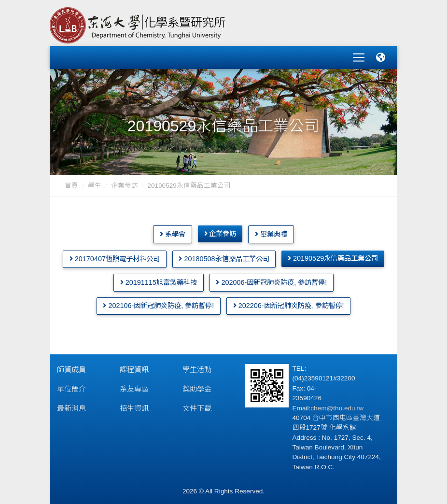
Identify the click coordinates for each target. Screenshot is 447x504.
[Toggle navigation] (359, 56)
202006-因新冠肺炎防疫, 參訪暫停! (271, 280)
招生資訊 (134, 406)
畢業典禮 (271, 232)
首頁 (71, 184)
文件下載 (197, 406)
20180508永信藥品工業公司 (224, 257)
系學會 (173, 232)
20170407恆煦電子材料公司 (115, 257)
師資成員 (71, 368)
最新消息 (71, 406)
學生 (95, 184)
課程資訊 (134, 368)
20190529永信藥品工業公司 (333, 256)
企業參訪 (125, 184)
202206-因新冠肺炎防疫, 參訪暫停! (289, 304)
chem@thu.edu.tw (337, 406)
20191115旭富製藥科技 (159, 280)
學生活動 (197, 368)
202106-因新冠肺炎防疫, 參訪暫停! (158, 304)
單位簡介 (71, 387)
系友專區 (134, 387)
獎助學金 (197, 387)
